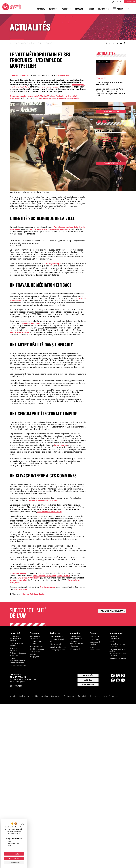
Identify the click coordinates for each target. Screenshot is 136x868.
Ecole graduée (35, 652)
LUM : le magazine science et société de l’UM (110, 84)
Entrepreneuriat (76, 651)
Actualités (88, 681)
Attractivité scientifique (54, 648)
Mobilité (113, 641)
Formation (53, 8)
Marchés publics (111, 702)
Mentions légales (17, 702)
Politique (35, 594)
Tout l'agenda (111, 163)
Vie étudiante (95, 639)
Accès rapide (130, 2)
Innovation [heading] (75, 633)
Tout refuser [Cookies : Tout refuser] (14, 858)
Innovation (79, 8)
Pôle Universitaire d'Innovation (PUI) (77, 637)
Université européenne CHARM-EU (118, 656)
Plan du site (96, 702)
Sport (92, 647)
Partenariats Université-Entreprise (75, 643)
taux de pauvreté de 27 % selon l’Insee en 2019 (55, 229)
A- (121, 1)
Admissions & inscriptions (35, 637)
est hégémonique (54, 263)
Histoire (26, 594)
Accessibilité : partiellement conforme (44, 702)
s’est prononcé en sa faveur (50, 512)
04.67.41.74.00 (16, 692)
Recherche (66, 8)
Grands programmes (58, 652)
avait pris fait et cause (20, 332)
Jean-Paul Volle (61, 96)
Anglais (120, 8)
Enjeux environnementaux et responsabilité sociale (17, 664)
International (104, 8)
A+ (117, 1)
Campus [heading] (94, 633)
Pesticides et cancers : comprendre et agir (106, 146)
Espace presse (88, 691)
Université (41, 8)
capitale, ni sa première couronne (44, 500)
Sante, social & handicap (95, 643)
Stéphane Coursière (49, 98)
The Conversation (48, 587)
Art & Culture (95, 636)
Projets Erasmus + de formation (118, 645)
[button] (117, 43)
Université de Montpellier (41, 96)
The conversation (20, 75)
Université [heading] (15, 633)
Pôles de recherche (57, 636)
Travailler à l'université (14, 671)
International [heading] (117, 633)
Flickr (48, 192)
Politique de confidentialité (76, 702)
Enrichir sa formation (38, 649)
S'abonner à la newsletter (112, 611)
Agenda (88, 686)
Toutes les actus (111, 111)
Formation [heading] (35, 633)
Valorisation (74, 648)
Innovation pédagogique (35, 656)
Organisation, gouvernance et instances (16, 638)
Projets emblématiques (16, 654)
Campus (91, 8)
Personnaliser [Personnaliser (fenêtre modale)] (14, 863)
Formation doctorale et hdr (58, 640)
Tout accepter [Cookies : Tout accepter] (14, 854)
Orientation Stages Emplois (37, 642)
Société (44, 594)
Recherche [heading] (55, 633)
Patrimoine (14, 658)
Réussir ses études (37, 646)
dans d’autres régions (52, 87)
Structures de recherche (15, 649)
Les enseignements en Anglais (117, 650)
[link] (107, 43)
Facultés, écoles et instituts (17, 644)
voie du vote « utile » (32, 323)
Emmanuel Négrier (19, 96)
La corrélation (61, 445)
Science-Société (64, 75)
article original (21, 589)
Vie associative (95, 650)
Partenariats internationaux (115, 637)
